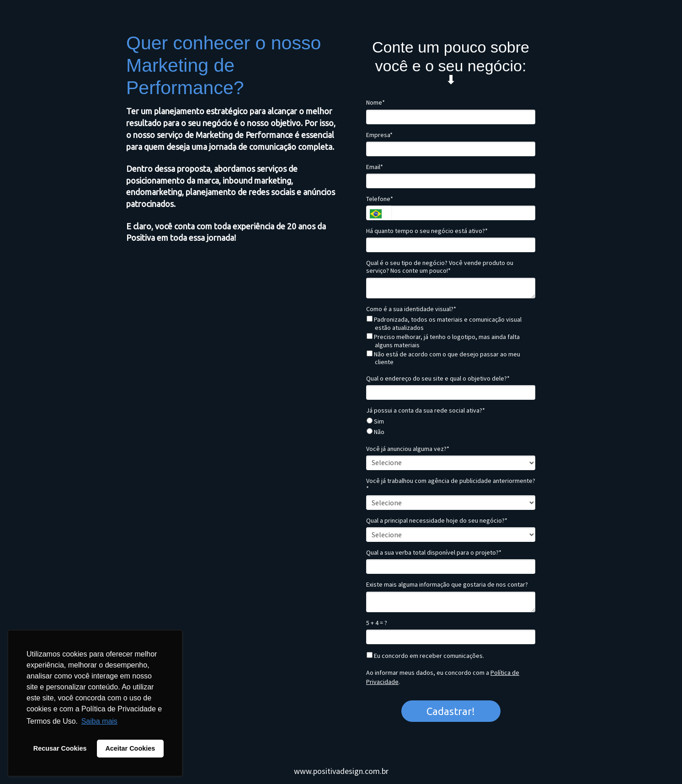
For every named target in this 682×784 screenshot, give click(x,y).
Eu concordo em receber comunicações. (425, 656)
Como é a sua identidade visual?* (411, 309)
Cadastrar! (451, 711)
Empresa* (379, 135)
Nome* (376, 103)
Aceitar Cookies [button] (130, 748)
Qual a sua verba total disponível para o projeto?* (434, 553)
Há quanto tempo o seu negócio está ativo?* (427, 231)
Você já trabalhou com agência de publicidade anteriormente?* (451, 485)
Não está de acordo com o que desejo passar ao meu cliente (443, 358)
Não (376, 432)
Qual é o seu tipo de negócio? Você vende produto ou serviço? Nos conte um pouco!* (440, 267)
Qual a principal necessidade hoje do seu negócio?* (437, 521)
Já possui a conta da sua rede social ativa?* (426, 411)
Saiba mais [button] (99, 721)
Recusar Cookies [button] (60, 748)
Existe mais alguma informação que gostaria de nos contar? (447, 585)
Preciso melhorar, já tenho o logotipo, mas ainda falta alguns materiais (443, 341)
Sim (375, 421)
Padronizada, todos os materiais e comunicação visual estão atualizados (444, 324)
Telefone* (380, 199)
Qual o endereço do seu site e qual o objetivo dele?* (438, 379)
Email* (375, 167)
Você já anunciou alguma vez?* (408, 449)
